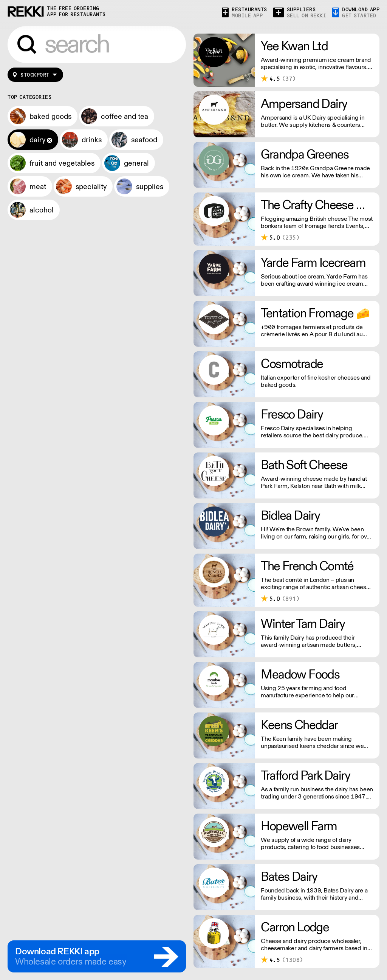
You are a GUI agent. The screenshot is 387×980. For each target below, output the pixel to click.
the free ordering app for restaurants (76, 12)
